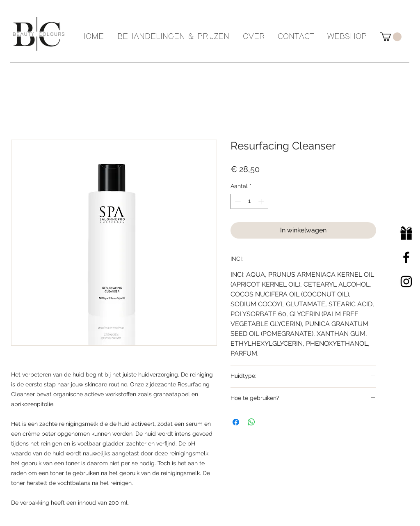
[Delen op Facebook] (236, 422)
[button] (391, 37)
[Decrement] (237, 201)
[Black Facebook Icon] (406, 257)
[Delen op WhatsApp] (251, 422)
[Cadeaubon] (406, 233)
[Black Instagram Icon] (406, 281)
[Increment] (262, 201)
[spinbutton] (249, 201)
